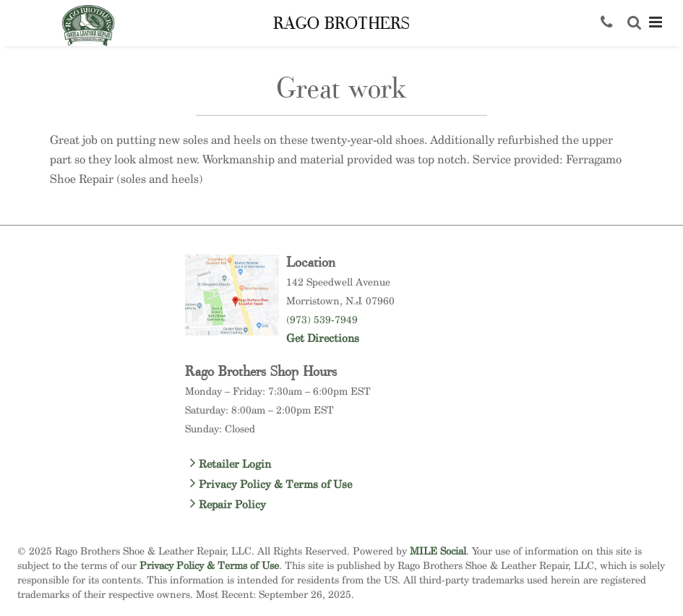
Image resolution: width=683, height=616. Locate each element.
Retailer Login (231, 464)
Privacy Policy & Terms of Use (271, 484)
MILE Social (438, 551)
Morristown (313, 300)
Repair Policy (228, 504)
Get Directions (323, 338)
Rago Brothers (341, 23)
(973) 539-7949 (322, 319)
